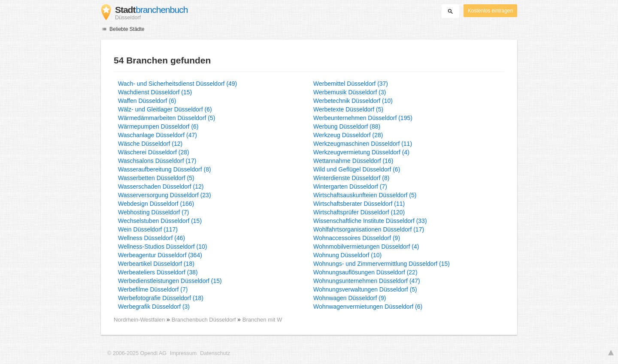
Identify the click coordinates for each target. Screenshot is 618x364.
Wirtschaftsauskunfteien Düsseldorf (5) (365, 195)
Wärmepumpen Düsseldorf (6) (158, 126)
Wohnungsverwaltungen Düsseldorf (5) (365, 289)
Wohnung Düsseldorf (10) (347, 255)
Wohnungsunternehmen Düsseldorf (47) (367, 281)
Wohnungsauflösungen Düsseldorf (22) (365, 272)
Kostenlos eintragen (490, 11)
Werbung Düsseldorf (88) (347, 126)
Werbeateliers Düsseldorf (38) (158, 272)
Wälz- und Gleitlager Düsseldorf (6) (165, 109)
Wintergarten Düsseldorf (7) (350, 187)
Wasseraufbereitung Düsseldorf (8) (165, 169)
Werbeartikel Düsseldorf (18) (156, 264)
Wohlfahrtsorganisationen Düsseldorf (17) (369, 229)
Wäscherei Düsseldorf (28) (154, 152)
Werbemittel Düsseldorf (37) (351, 84)
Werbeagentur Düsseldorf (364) (160, 255)
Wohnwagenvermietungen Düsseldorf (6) (368, 307)
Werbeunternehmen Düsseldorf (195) (363, 118)
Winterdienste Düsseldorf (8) (351, 178)
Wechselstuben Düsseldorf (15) (160, 221)
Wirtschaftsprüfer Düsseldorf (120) (359, 212)
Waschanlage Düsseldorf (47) (158, 135)
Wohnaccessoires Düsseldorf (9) (357, 238)
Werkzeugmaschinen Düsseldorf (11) (363, 144)
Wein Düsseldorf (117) (148, 229)
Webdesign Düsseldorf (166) (156, 204)
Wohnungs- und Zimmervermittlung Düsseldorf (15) (382, 264)
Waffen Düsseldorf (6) (147, 101)
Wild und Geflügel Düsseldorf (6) (357, 169)
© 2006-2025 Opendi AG (137, 353)
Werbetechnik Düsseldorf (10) (353, 101)
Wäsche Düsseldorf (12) (150, 144)
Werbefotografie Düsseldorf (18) (161, 298)
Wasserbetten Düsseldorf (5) (156, 178)
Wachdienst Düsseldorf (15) (155, 92)
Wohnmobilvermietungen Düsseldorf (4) (366, 247)
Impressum (183, 353)
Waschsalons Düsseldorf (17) (157, 161)
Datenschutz (215, 353)
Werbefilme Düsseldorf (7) (153, 289)
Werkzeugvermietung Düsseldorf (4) (361, 152)
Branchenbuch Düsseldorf (204, 320)
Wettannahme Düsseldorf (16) (353, 161)
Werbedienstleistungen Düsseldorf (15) (170, 281)
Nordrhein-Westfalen (139, 320)
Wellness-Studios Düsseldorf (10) (163, 247)
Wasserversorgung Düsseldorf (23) (165, 195)
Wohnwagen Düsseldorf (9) (350, 298)
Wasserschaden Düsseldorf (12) (161, 187)
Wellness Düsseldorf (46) (151, 238)
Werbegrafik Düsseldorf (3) (154, 307)
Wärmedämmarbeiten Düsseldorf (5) (167, 118)
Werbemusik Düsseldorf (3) (350, 92)
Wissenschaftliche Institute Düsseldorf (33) (370, 221)
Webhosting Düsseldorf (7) (153, 212)
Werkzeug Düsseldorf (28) (348, 135)
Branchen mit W (262, 320)
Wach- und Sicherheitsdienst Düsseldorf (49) (177, 84)
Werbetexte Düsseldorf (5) (348, 109)
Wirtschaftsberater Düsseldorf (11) (359, 204)
